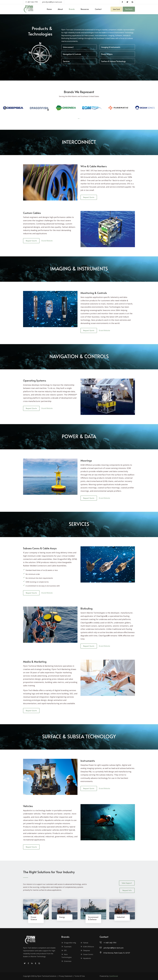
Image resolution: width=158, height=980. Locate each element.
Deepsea (85, 950)
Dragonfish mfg (69, 943)
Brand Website (47, 241)
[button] (78, 119)
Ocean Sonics (87, 954)
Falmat (84, 943)
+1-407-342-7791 (32, 2)
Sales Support (127, 883)
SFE (64, 950)
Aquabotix (86, 958)
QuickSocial (114, 976)
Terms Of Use (80, 976)
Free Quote (129, 9)
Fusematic (66, 947)
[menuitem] (49, 9)
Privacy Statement (66, 976)
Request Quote (89, 197)
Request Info (127, 890)
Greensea (66, 961)
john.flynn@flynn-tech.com (52, 2)
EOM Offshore (87, 947)
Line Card (116, 9)
